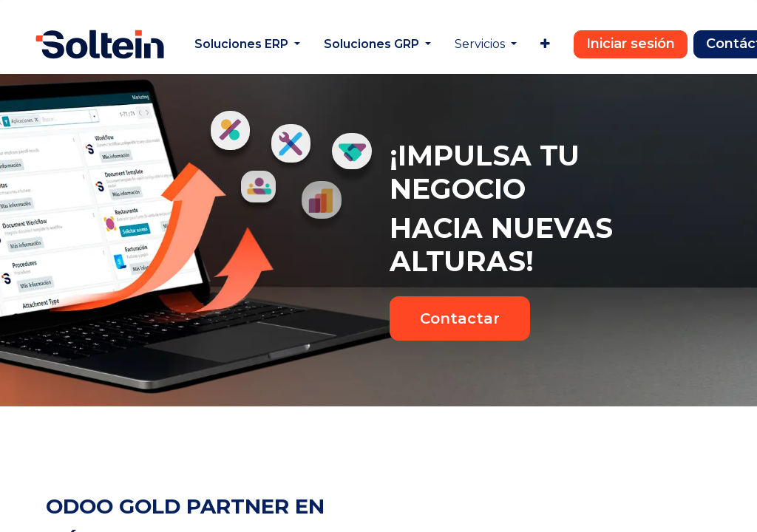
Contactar (460, 318)
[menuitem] (247, 44)
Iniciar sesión (631, 44)
